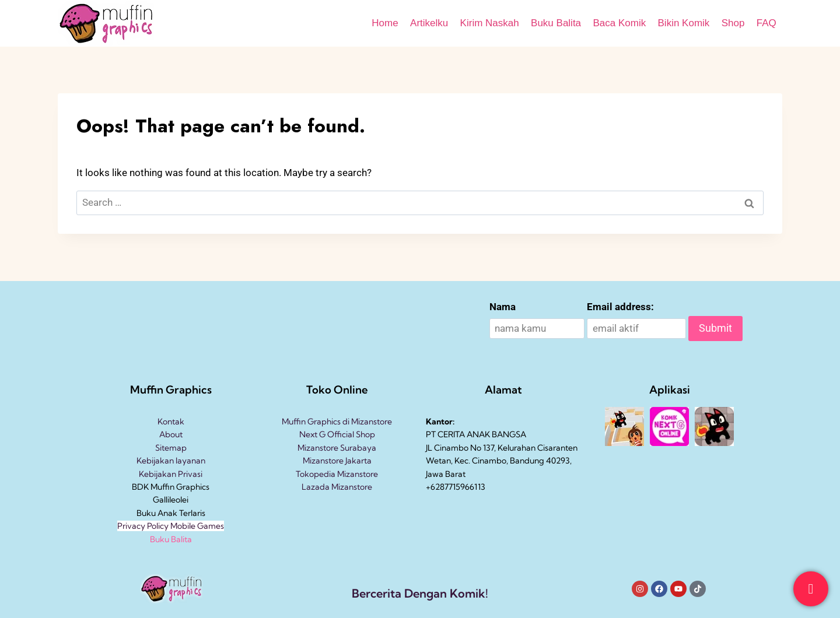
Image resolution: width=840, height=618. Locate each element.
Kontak (171, 422)
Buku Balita (556, 23)
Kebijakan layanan (171, 461)
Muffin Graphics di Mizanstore (337, 422)
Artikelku (429, 23)
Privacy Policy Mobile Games (171, 526)
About (171, 434)
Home (385, 23)
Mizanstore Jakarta (337, 461)
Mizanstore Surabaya (337, 448)
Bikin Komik (684, 23)
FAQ (766, 23)
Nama (503, 307)
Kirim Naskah (490, 23)
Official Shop (350, 434)
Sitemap (171, 448)
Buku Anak (157, 513)
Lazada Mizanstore (337, 487)
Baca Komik (619, 23)
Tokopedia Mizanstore (337, 474)
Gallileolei (171, 500)
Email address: (620, 307)
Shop (733, 23)
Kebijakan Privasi (171, 474)
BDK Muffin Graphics (171, 487)
